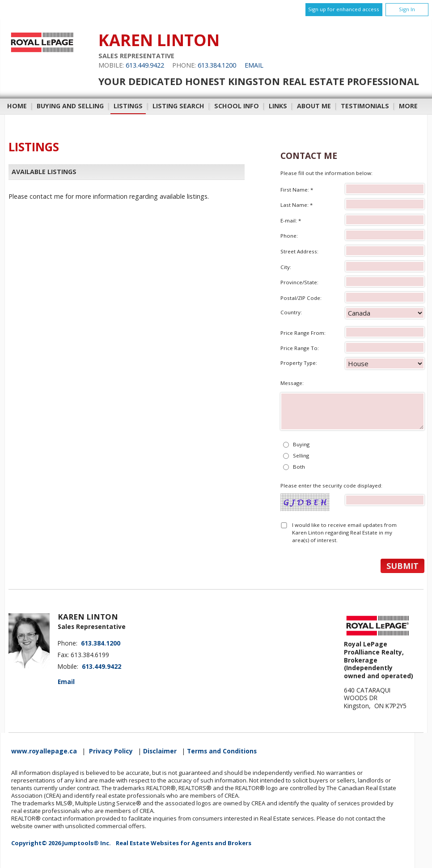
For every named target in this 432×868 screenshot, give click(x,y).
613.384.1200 (217, 65)
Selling (301, 455)
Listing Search (178, 106)
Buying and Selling (70, 106)
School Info (237, 106)
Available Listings (44, 172)
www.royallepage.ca (44, 751)
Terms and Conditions (222, 751)
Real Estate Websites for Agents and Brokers (184, 843)
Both (299, 467)
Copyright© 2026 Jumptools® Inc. (61, 843)
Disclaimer (160, 751)
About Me (314, 106)
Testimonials (365, 106)
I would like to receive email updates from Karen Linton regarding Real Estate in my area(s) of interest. (344, 533)
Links (278, 106)
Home (17, 106)
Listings (128, 106)
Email (254, 65)
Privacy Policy (111, 751)
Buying (301, 444)
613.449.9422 (145, 65)
